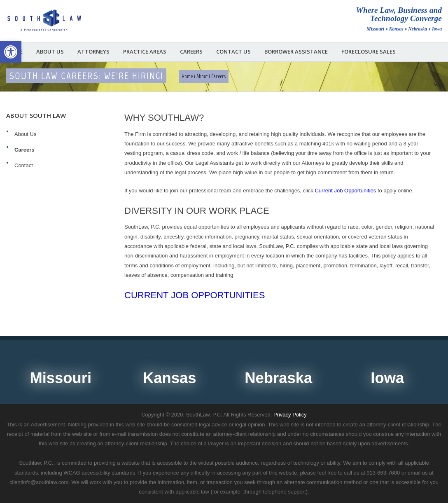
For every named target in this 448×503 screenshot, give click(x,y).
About (202, 76)
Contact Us (233, 52)
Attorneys (93, 52)
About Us (50, 52)
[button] (11, 52)
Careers (191, 52)
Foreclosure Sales (369, 52)
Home (187, 76)
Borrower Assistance (296, 52)
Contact (24, 165)
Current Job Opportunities (195, 295)
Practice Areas (145, 52)
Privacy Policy (290, 415)
